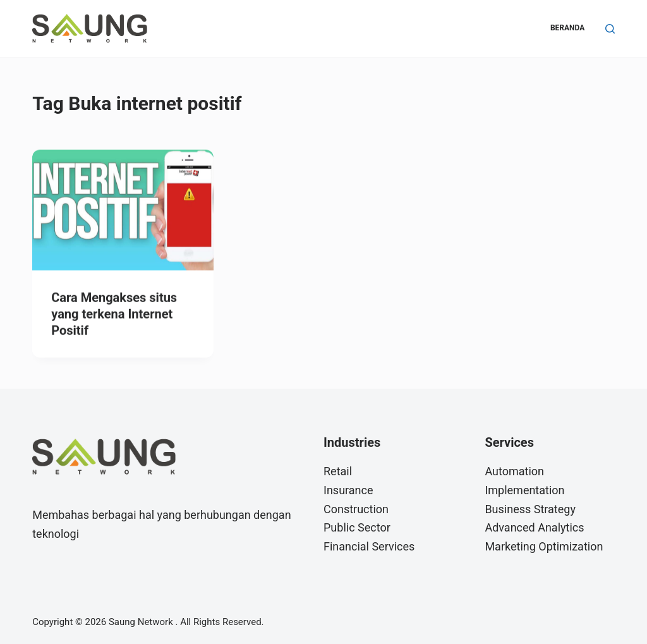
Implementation (524, 490)
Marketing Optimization (544, 546)
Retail (338, 471)
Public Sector (357, 527)
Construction (356, 509)
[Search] (610, 29)
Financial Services (369, 546)
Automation (514, 471)
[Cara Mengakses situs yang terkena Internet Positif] (123, 211)
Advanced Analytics (534, 527)
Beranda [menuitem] (567, 28)
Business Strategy (530, 509)
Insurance (348, 490)
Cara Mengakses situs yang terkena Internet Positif (114, 315)
